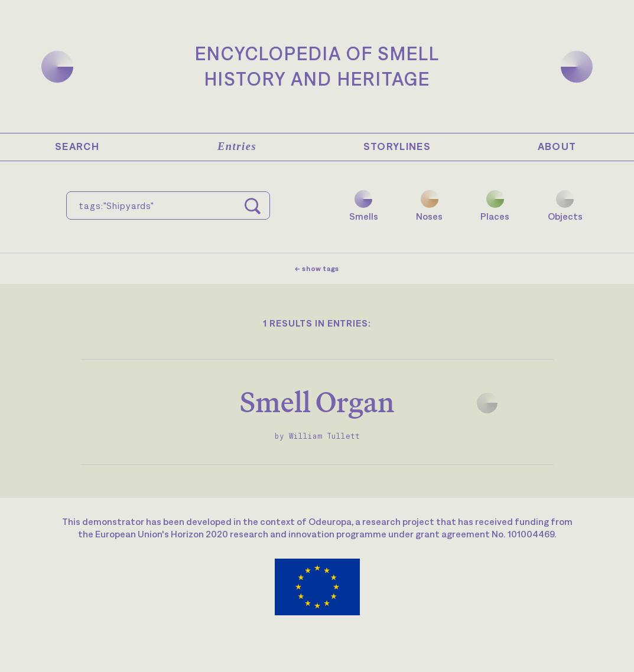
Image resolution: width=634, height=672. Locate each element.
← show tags (317, 269)
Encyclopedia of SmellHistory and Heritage (317, 66)
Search (77, 146)
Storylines (397, 146)
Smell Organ (317, 402)
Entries (237, 146)
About (557, 146)
